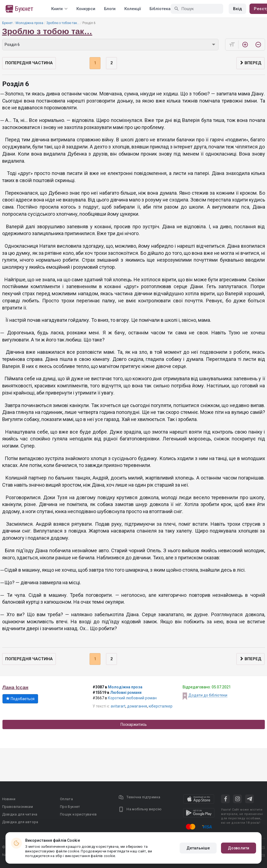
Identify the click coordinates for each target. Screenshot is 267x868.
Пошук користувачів (78, 814)
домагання (137, 706)
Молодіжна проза (29, 23)
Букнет (7, 23)
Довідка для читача (20, 814)
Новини (9, 799)
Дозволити (239, 848)
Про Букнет (70, 807)
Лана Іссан (15, 688)
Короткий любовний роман (132, 698)
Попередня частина (29, 63)
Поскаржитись (134, 724)
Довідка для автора (20, 822)
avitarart (118, 706)
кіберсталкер (161, 706)
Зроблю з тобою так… (63, 23)
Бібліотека (160, 9)
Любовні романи (126, 692)
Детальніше (198, 848)
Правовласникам (18, 807)
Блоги (110, 9)
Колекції (133, 9)
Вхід (237, 9)
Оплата (66, 799)
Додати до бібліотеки (208, 695)
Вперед (250, 63)
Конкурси (86, 9)
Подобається (20, 699)
